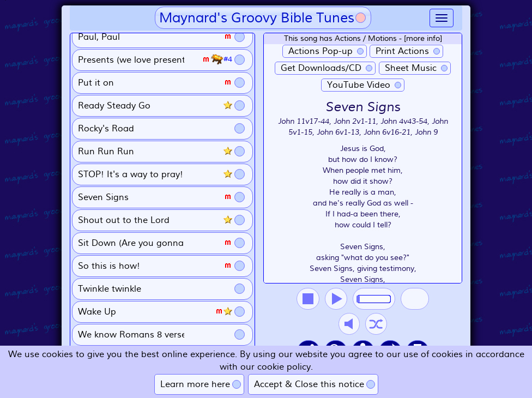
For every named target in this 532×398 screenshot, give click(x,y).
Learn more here (195, 384)
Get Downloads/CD (321, 68)
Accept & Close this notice (309, 384)
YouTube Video (359, 85)
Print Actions (402, 51)
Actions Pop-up (321, 51)
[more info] (423, 38)
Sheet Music (411, 68)
